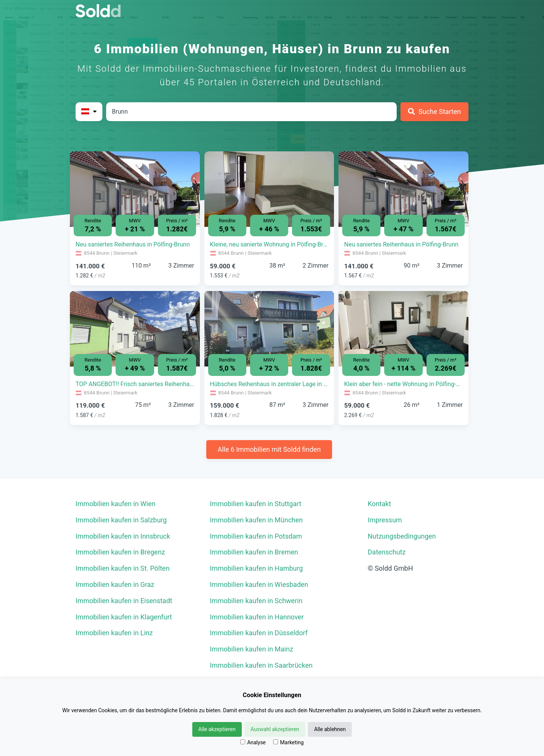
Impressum (385, 520)
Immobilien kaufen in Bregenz (120, 552)
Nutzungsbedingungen (402, 536)
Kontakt (379, 504)
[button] (80, 183)
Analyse (253, 742)
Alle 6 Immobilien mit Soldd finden (269, 449)
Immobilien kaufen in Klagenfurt (124, 617)
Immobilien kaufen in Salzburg (121, 520)
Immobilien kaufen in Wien (115, 504)
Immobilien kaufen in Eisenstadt (124, 601)
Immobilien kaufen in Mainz (252, 649)
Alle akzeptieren (217, 729)
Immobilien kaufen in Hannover (257, 617)
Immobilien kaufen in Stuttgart (256, 504)
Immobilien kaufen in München (257, 520)
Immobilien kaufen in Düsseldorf (259, 633)
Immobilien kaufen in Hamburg (257, 568)
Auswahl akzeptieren (275, 729)
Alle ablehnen (330, 729)
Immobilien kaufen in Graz (115, 584)
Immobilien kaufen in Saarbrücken (261, 665)
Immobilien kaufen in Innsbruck (123, 536)
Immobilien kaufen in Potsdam (256, 536)
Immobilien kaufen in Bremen (254, 552)
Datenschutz (386, 552)
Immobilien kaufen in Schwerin (256, 601)
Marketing (288, 742)
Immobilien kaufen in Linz (114, 633)
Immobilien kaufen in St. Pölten (123, 568)
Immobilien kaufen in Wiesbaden (259, 584)
